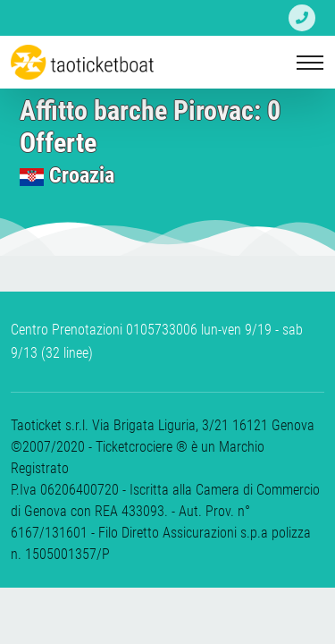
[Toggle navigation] (310, 63)
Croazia (82, 175)
